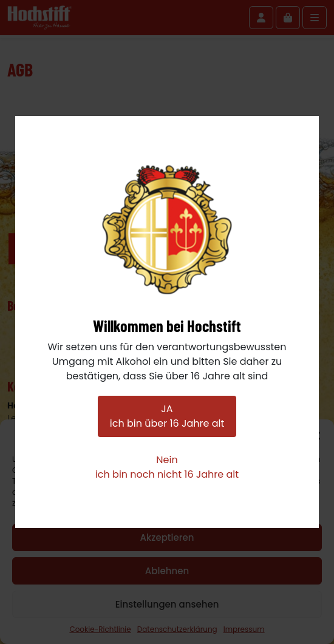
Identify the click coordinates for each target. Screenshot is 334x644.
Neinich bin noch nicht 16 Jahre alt (167, 467)
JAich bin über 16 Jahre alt (167, 416)
